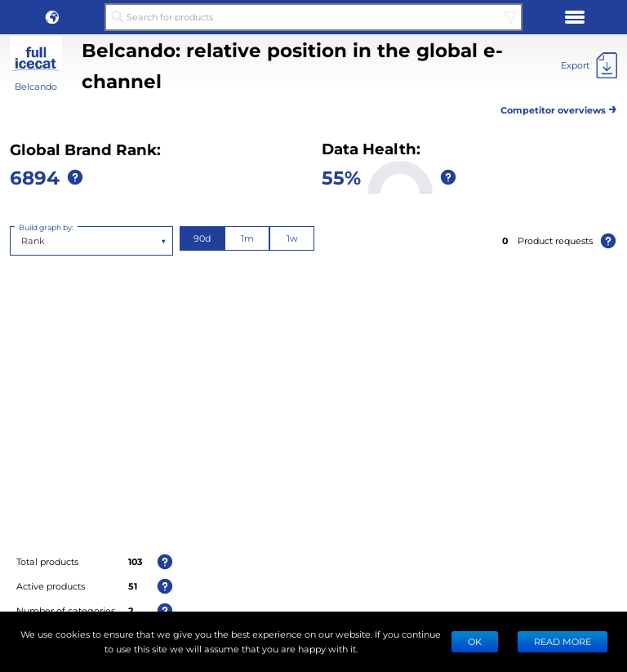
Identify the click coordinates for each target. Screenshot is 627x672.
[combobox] (22, 241)
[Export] (589, 65)
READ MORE (563, 641)
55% (341, 177)
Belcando (36, 86)
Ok (475, 641)
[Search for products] (313, 17)
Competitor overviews (559, 107)
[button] (52, 17)
